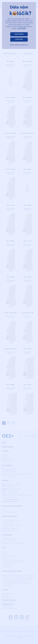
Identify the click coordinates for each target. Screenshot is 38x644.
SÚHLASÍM (19, 39)
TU (27, 45)
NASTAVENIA (19, 34)
